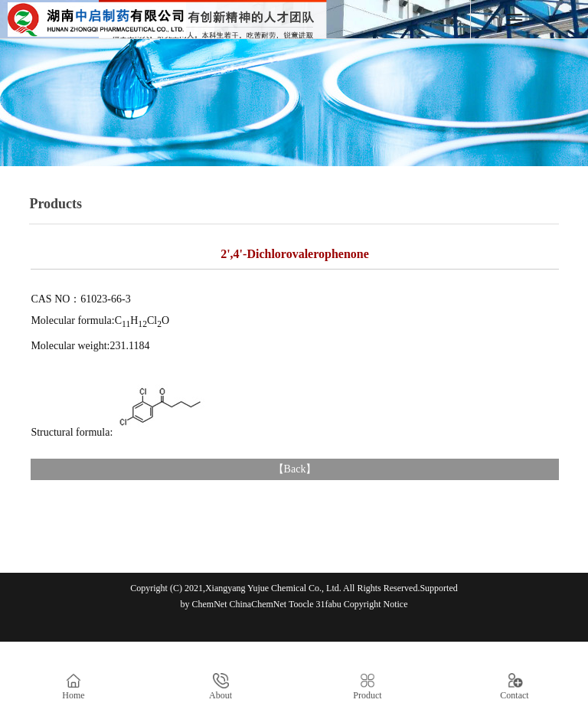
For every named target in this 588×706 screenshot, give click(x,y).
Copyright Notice (376, 604)
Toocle (301, 604)
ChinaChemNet (258, 604)
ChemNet (210, 604)
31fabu (328, 604)
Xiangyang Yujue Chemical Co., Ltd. (273, 588)
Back (295, 469)
